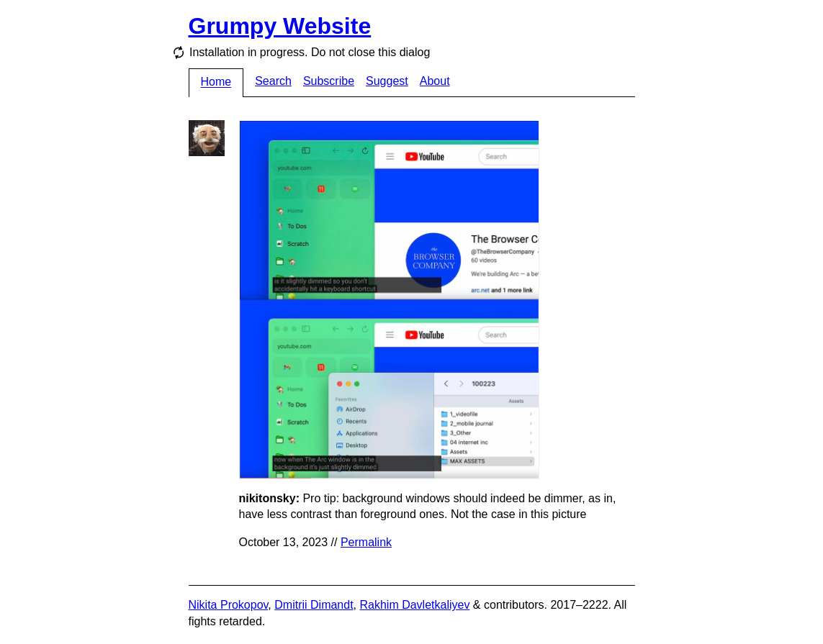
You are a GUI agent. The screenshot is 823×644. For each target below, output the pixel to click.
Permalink (366, 542)
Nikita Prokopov (229, 605)
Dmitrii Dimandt (314, 605)
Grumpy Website (280, 26)
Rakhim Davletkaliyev (414, 605)
